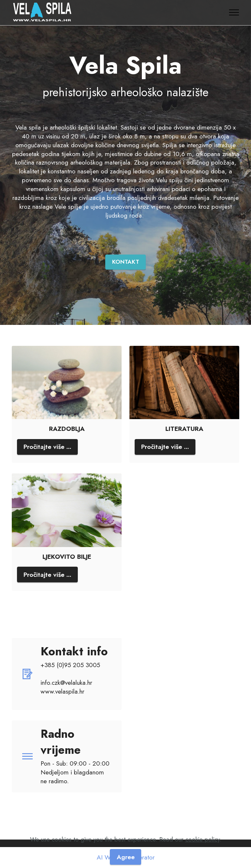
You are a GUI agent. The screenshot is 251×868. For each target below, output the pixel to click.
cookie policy (202, 839)
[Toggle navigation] (234, 12)
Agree (126, 857)
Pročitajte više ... (47, 447)
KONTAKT (126, 262)
